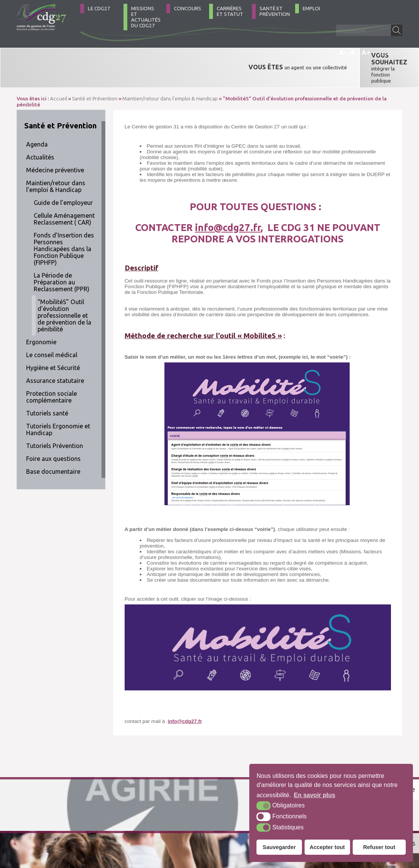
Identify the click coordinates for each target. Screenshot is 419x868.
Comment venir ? (126, 828)
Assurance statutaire (55, 358)
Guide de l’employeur (63, 180)
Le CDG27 (99, 9)
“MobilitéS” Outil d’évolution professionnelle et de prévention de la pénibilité (64, 292)
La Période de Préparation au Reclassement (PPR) (62, 259)
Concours (188, 9)
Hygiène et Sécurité (53, 345)
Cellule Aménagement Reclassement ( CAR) (64, 196)
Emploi (311, 9)
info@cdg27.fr (228, 204)
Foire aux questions (53, 436)
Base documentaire (53, 448)
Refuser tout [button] (379, 847)
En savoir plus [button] (315, 795)
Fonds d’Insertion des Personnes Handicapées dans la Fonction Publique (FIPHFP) (64, 226)
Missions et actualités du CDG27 (146, 17)
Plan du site (171, 828)
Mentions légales (209, 828)
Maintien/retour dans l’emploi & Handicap (56, 163)
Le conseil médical (52, 332)
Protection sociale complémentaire (52, 374)
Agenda (37, 121)
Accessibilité (248, 828)
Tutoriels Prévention (55, 423)
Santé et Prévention (275, 11)
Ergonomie (41, 319)
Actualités (40, 134)
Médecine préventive (55, 147)
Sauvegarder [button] (279, 847)
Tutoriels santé (47, 390)
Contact (388, 54)
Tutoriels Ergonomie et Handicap (58, 406)
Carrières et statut (230, 11)
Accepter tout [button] (327, 847)
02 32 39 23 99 (50, 828)
